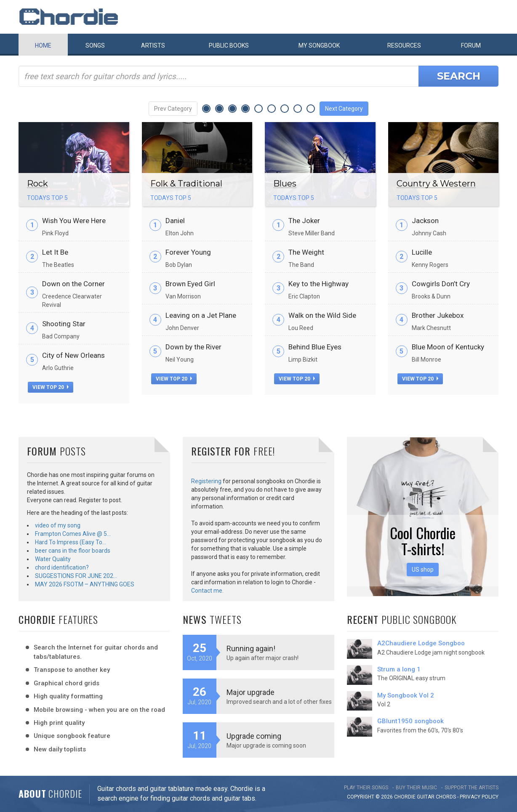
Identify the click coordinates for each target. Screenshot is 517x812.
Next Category (344, 109)
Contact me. (207, 591)
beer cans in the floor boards (73, 551)
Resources (404, 45)
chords (446, 797)
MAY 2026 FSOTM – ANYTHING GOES (85, 584)
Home (43, 45)
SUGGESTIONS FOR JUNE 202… (76, 576)
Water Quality (53, 559)
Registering (206, 481)
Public (229, 45)
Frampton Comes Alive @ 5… (73, 534)
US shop (423, 570)
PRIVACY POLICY (479, 797)
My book (319, 45)
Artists (153, 45)
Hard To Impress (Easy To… (71, 542)
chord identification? (62, 567)
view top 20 (51, 387)
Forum (471, 45)
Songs (95, 45)
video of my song (58, 525)
